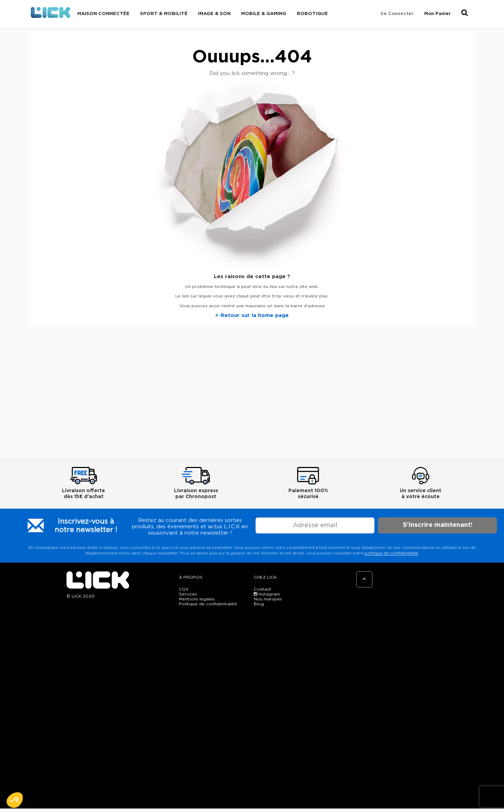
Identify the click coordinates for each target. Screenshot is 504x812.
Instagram (267, 594)
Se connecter (397, 14)
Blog (259, 604)
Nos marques (268, 599)
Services (188, 594)
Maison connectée (103, 14)
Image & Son (214, 14)
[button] (15, 800)
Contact (262, 589)
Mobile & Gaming (264, 14)
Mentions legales (197, 599)
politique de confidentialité (391, 553)
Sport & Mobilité (164, 14)
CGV (184, 589)
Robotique (312, 14)
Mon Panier (437, 14)
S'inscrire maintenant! (438, 525)
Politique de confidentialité (208, 604)
